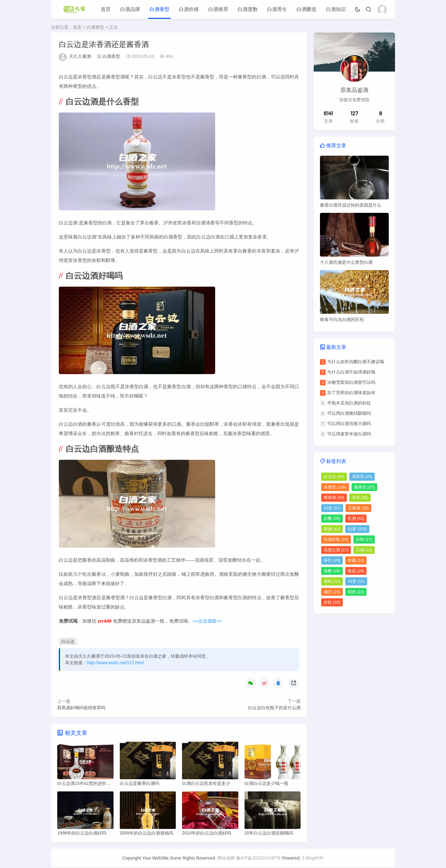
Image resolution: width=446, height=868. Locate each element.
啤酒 (332, 529)
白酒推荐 (218, 9)
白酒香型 (160, 9)
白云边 (68, 641)
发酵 (332, 571)
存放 (360, 497)
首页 (106, 9)
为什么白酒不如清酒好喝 (351, 372)
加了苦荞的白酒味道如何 (351, 393)
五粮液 (358, 508)
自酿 (332, 518)
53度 (332, 508)
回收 (356, 592)
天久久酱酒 (80, 56)
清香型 (362, 477)
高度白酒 (336, 550)
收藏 (356, 560)
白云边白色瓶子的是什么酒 (274, 708)
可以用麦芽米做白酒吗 (349, 434)
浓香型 (335, 487)
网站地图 (226, 858)
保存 (332, 560)
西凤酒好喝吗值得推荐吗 (81, 708)
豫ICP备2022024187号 (258, 858)
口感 (364, 550)
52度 (357, 529)
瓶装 (356, 571)
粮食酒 (334, 497)
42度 (356, 581)
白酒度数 (248, 9)
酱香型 (364, 487)
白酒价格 (189, 9)
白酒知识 (336, 9)
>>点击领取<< (208, 621)
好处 (332, 602)
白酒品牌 (130, 9)
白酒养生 (277, 9)
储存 (332, 592)
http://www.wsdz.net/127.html (115, 663)
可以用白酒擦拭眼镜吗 (349, 413)
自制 (364, 539)
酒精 (332, 581)
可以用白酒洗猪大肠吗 (349, 424)
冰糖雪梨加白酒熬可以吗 (351, 382)
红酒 (356, 518)
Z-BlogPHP (313, 858)
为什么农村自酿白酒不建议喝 (356, 362)
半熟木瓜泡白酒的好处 (349, 403)
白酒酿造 (307, 9)
